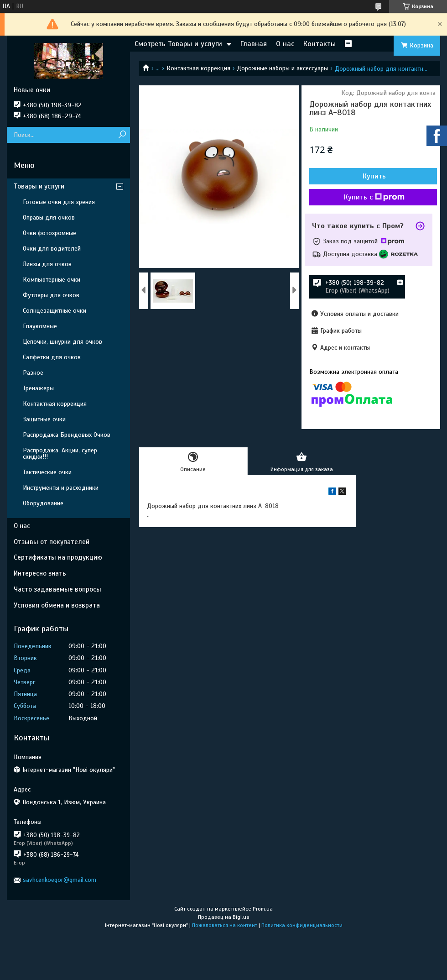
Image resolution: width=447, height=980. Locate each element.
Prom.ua (263, 909)
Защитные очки (44, 419)
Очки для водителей (52, 249)
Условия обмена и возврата (57, 605)
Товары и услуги (39, 186)
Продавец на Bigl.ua (224, 917)
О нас (285, 44)
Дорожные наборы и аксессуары (282, 68)
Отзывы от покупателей (52, 542)
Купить (374, 176)
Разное (33, 373)
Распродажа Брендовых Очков (67, 435)
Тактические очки (47, 472)
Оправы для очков (49, 217)
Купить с (374, 197)
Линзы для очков (47, 264)
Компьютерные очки (52, 280)
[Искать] (122, 135)
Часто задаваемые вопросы (57, 589)
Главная (254, 44)
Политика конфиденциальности (302, 925)
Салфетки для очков (52, 357)
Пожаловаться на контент (225, 925)
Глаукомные (40, 326)
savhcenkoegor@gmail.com (60, 880)
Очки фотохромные (49, 233)
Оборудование (43, 503)
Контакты (320, 44)
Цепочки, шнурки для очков (62, 342)
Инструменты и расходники (61, 488)
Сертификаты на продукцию (58, 557)
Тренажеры (38, 388)
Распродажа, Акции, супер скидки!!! (60, 453)
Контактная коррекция (198, 68)
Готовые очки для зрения (59, 202)
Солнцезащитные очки (55, 311)
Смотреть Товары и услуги (178, 44)
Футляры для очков (51, 295)
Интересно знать (40, 573)
